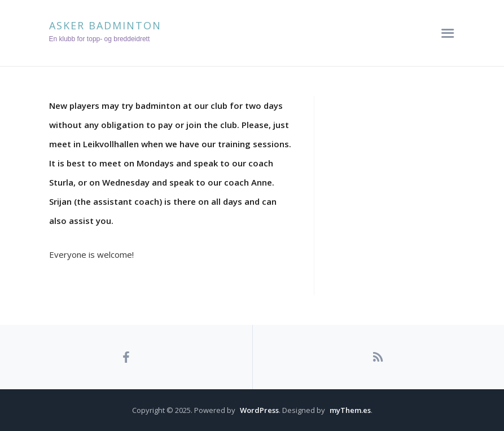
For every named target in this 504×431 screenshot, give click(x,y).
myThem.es (350, 410)
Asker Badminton (105, 25)
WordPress (259, 410)
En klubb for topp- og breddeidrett (100, 39)
